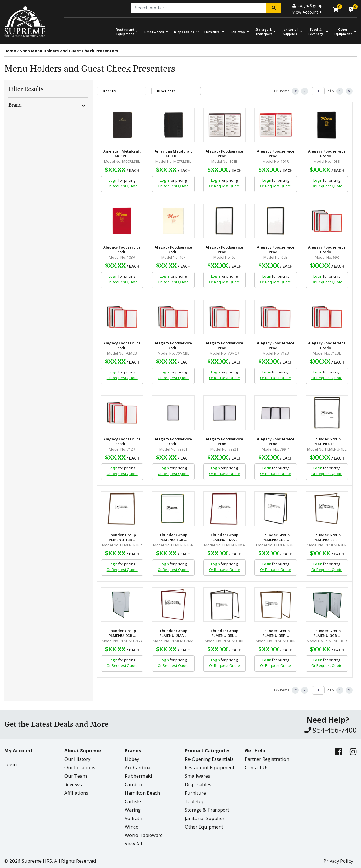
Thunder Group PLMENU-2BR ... (327, 537)
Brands (133, 751)
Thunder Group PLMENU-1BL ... (327, 441)
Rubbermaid (138, 776)
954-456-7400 (331, 730)
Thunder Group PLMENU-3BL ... (224, 633)
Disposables (184, 32)
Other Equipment (204, 827)
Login (113, 180)
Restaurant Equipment (125, 32)
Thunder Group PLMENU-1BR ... (122, 537)
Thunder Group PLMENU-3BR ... (276, 633)
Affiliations (76, 793)
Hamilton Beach (142, 793)
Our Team (76, 776)
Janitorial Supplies (290, 32)
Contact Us (257, 767)
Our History (77, 759)
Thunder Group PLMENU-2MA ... (173, 633)
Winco (132, 827)
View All (133, 844)
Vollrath (133, 818)
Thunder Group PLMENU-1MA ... (224, 537)
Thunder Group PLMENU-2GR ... (122, 633)
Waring (133, 810)
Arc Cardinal (138, 767)
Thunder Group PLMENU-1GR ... (173, 537)
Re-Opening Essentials (209, 759)
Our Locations (80, 767)
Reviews (73, 784)
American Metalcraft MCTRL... (173, 154)
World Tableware (144, 835)
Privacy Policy (338, 861)
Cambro (133, 784)
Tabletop (237, 32)
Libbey (132, 759)
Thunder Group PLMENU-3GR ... (327, 633)
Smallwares (154, 32)
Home (10, 51)
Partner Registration (267, 759)
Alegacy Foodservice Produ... (224, 154)
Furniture (212, 32)
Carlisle (133, 801)
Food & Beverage (316, 32)
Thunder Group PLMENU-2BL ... (276, 537)
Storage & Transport (264, 32)
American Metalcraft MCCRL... (122, 154)
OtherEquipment (343, 32)
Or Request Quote (122, 186)
